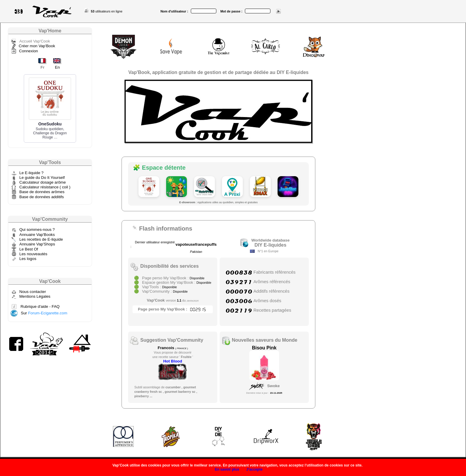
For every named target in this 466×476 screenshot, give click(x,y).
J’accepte (255, 469)
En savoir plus (227, 469)
